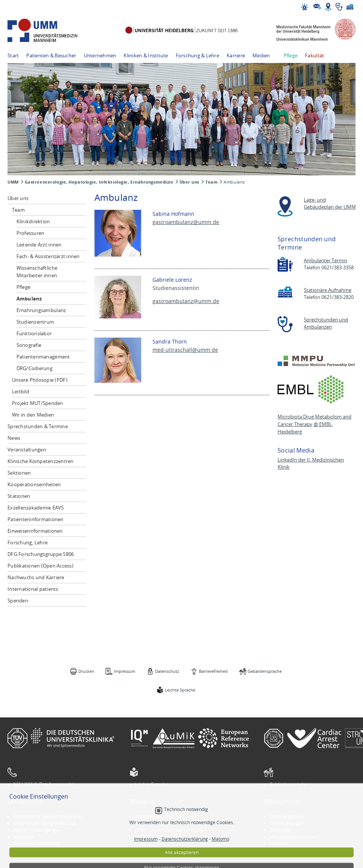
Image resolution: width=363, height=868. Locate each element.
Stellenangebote (286, 816)
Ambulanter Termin (326, 261)
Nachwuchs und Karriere (36, 577)
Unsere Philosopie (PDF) (40, 380)
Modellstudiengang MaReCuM (45, 823)
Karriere (236, 55)
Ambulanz (29, 299)
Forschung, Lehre (28, 542)
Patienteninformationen (36, 519)
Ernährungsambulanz (41, 310)
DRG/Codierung (34, 368)
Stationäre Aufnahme (328, 290)
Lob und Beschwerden (292, 837)
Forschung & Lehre (197, 55)
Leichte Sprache (180, 690)
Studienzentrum (35, 322)
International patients (33, 589)
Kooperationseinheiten (34, 484)
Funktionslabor (34, 333)
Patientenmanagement (43, 357)
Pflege (291, 55)
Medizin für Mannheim (158, 837)
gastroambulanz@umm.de (186, 222)
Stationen (19, 496)
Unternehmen (100, 55)
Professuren (31, 233)
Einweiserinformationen (35, 531)
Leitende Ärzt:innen (39, 245)
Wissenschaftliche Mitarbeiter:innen (37, 272)
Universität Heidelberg (37, 843)
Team (211, 182)
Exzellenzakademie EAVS (36, 508)
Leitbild (21, 391)
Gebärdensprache (265, 671)
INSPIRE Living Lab (154, 823)
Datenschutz (167, 671)
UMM (13, 182)
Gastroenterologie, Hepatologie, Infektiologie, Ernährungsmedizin (99, 182)
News (14, 438)
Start (13, 55)
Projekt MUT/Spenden (38, 403)
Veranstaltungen (27, 450)
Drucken (86, 671)
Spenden (18, 601)
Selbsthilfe (280, 830)
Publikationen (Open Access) (40, 566)
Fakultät (314, 55)
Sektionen (19, 473)
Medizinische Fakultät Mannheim (47, 816)
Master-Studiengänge (36, 830)
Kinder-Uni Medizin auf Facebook (169, 830)
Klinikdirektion (33, 221)
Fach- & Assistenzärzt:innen (48, 256)
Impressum (125, 671)
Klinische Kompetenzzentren (41, 461)
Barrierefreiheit (213, 671)
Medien (261, 55)
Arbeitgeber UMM (154, 816)
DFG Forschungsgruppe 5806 (41, 554)
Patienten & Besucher (51, 55)
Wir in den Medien (33, 415)
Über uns (189, 182)
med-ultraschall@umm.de (185, 350)
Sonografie (29, 345)
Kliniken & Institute (146, 55)
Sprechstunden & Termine (38, 426)
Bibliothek (23, 837)
